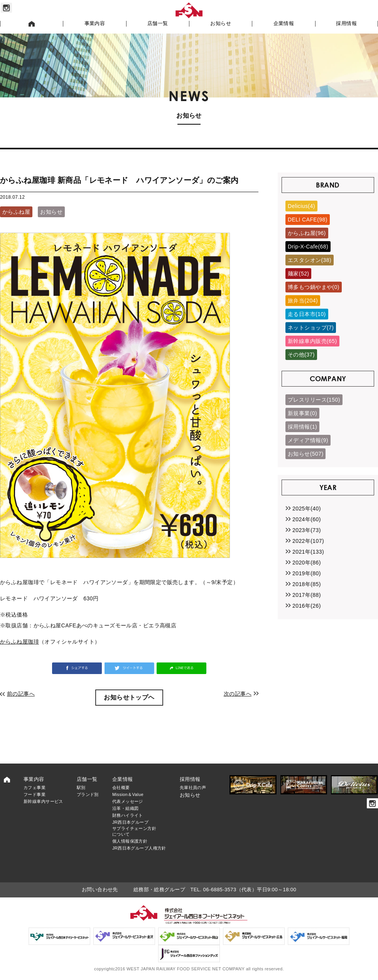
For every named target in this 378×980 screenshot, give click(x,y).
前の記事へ (21, 694)
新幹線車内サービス (43, 801)
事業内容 (95, 24)
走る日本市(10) (307, 314)
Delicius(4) (301, 206)
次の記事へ (238, 694)
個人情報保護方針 (130, 841)
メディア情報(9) (308, 440)
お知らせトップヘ (129, 697)
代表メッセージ (128, 801)
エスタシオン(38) (310, 260)
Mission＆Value (128, 794)
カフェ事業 (35, 787)
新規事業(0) (302, 413)
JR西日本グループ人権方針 (139, 848)
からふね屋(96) (307, 233)
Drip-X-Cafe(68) (308, 247)
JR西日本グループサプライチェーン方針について (134, 828)
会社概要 (121, 787)
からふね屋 (16, 212)
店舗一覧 (158, 24)
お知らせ (221, 24)
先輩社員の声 (193, 787)
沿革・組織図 (126, 808)
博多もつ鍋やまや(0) (314, 287)
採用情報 (346, 24)
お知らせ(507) (305, 454)
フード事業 (35, 794)
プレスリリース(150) (314, 400)
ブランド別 (88, 794)
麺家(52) (298, 274)
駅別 (81, 787)
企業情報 (284, 24)
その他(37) (301, 355)
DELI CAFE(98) (308, 220)
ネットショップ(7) (311, 328)
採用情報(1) (302, 427)
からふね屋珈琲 (19, 642)
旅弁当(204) (303, 301)
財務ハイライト (128, 815)
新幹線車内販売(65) (312, 341)
